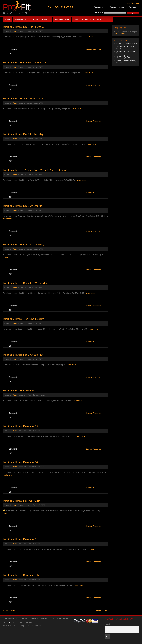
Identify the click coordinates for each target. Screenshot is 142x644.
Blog (21, 622)
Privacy (29, 622)
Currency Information (59, 619)
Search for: (98, 13)
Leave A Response (93, 49)
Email (108, 624)
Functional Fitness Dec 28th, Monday (23, 134)
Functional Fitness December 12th (22, 501)
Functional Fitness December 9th (21, 575)
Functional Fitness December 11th (22, 539)
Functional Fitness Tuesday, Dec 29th (23, 99)
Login (128, 3)
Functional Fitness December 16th (22, 426)
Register (136, 3)
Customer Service (10, 619)
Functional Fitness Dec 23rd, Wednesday (25, 283)
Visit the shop (119, 34)
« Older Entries (9, 610)
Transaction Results (117, 7)
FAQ (13, 622)
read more (89, 37)
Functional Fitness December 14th (22, 462)
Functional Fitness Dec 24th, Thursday (24, 245)
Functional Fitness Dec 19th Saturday (23, 355)
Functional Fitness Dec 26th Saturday (23, 206)
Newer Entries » (102, 610)
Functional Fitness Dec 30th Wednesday (25, 63)
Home (5, 622)
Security (24, 619)
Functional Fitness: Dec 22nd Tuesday (23, 319)
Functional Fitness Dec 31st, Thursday (24, 27)
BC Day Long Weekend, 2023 (126, 44)
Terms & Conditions (39, 619)
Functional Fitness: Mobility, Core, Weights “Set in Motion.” (35, 170)
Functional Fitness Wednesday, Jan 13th (124, 57)
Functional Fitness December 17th (22, 391)
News (15, 31)
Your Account (99, 7)
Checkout (132, 7)
